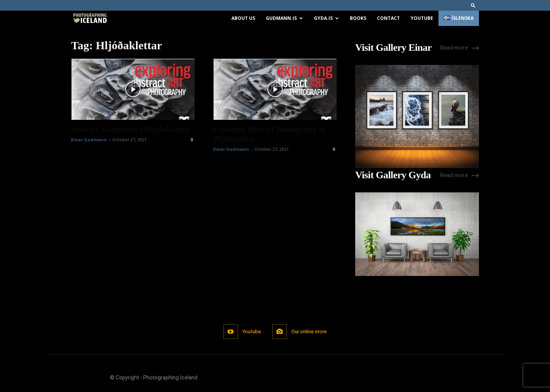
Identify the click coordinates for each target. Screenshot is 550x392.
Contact (388, 18)
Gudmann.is (284, 18)
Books (358, 18)
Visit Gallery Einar (393, 48)
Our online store (309, 332)
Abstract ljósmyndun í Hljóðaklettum (131, 129)
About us (243, 18)
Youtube (422, 18)
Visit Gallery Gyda (393, 175)
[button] (473, 5)
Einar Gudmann (89, 140)
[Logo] (90, 19)
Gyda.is (326, 18)
